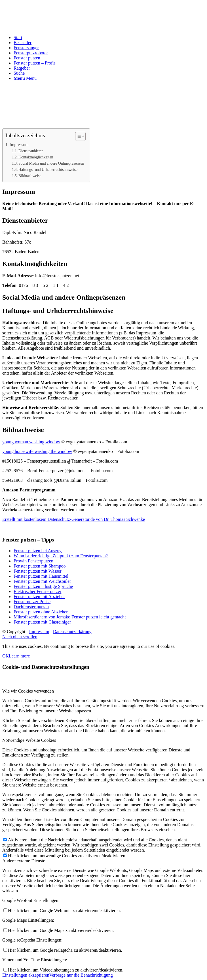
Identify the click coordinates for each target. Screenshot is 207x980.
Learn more (19, 656)
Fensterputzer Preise (32, 602)
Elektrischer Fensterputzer (37, 591)
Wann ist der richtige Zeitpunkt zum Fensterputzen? (61, 556)
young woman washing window (31, 442)
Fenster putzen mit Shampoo (40, 566)
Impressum (19, 144)
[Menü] (25, 78)
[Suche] (19, 73)
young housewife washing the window (37, 451)
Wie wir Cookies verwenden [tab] (28, 691)
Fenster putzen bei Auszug (38, 551)
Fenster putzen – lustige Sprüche (43, 586)
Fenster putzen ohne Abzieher (41, 612)
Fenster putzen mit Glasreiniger (42, 622)
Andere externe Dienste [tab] (24, 861)
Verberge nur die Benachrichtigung (81, 975)
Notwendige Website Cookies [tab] (29, 740)
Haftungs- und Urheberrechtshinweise (48, 170)
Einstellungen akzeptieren (26, 975)
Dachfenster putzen (31, 607)
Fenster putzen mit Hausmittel (41, 576)
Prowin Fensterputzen (33, 561)
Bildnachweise (30, 176)
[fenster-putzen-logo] (45, 29)
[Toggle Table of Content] (78, 136)
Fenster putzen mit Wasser (38, 571)
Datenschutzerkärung (72, 632)
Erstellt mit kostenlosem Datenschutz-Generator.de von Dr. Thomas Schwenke (74, 519)
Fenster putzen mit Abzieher (39, 597)
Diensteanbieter (31, 151)
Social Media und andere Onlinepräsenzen (51, 163)
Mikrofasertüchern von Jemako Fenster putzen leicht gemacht (70, 617)
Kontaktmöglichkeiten (36, 157)
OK (6, 656)
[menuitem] (109, 38)
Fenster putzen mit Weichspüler (42, 581)
